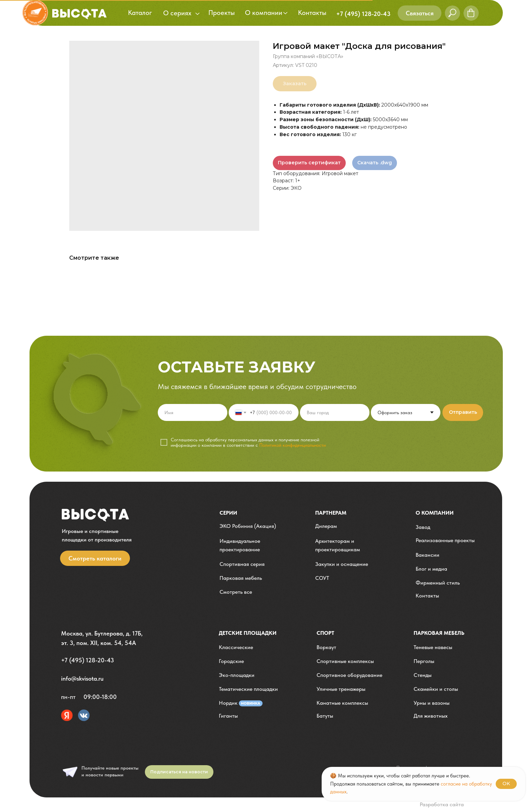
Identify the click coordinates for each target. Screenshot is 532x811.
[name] (193, 412)
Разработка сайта (442, 804)
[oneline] (335, 412)
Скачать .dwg (375, 163)
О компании (435, 513)
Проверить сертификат (309, 163)
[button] (420, 13)
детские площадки (248, 633)
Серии (228, 513)
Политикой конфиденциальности (292, 445)
